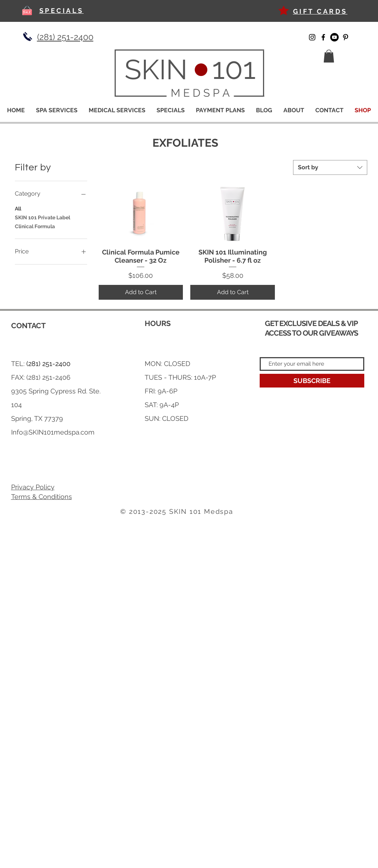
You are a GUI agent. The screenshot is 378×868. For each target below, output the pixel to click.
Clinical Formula (35, 226)
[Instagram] (312, 37)
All (18, 208)
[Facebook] (323, 37)
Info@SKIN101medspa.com (53, 432)
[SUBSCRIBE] (312, 381)
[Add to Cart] (141, 292)
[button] (329, 56)
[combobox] (330, 167)
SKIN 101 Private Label (42, 217)
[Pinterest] (346, 37)
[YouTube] (334, 37)
